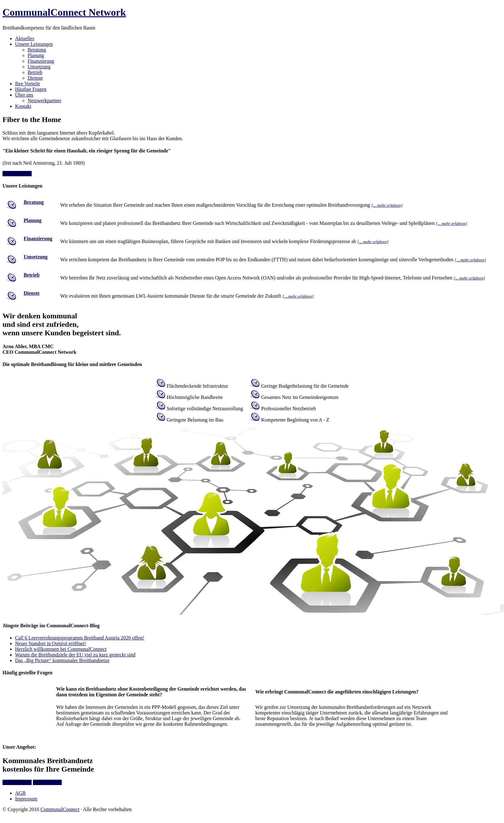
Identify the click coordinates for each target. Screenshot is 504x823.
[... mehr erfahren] (387, 205)
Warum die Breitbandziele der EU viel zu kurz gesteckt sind (75, 655)
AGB (20, 793)
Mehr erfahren (47, 782)
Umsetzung (35, 257)
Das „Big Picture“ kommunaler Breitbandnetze (62, 660)
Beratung (34, 202)
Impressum (26, 799)
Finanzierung (38, 239)
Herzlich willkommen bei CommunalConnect (61, 649)
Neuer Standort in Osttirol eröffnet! (50, 643)
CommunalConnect (60, 809)
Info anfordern (17, 174)
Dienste (31, 293)
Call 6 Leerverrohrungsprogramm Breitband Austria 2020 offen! (80, 638)
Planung (32, 220)
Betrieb (31, 275)
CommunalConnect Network (64, 12)
